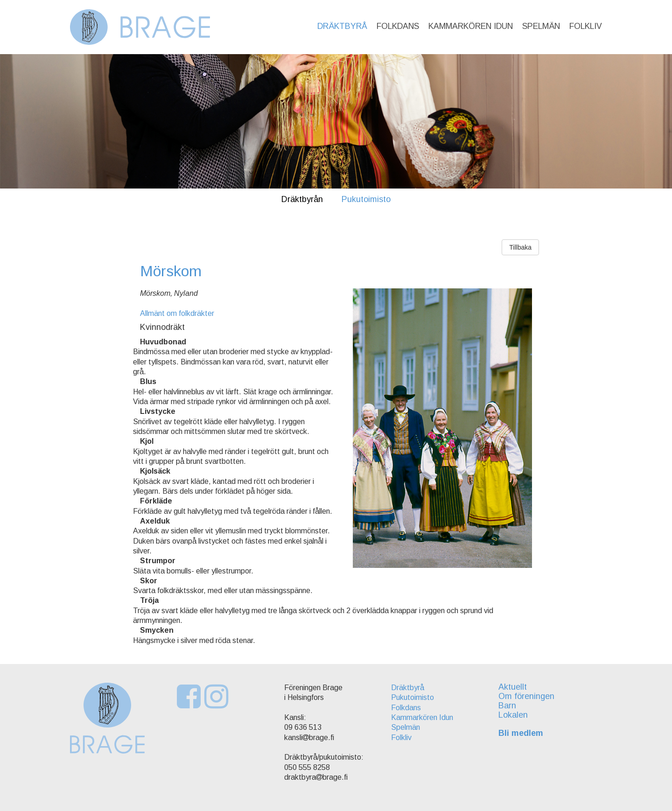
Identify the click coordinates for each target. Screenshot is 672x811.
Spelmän (541, 26)
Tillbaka (520, 247)
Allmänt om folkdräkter (177, 313)
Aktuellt (513, 687)
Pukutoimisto (366, 199)
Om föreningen (526, 696)
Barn (507, 706)
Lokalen (513, 715)
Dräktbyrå (342, 26)
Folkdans (398, 26)
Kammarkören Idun (471, 26)
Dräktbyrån (302, 199)
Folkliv (586, 26)
